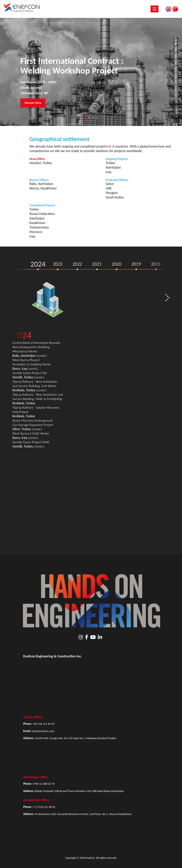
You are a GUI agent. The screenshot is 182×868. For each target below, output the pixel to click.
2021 (97, 264)
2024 (38, 264)
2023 (58, 264)
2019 (136, 264)
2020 (117, 264)
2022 (77, 264)
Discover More (33, 103)
